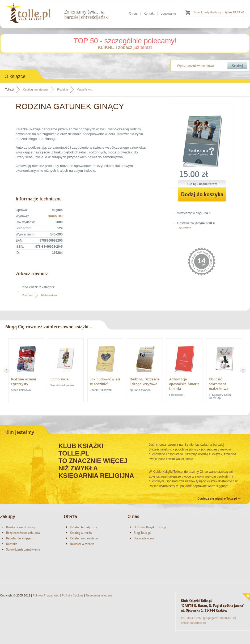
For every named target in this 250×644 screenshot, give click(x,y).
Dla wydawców (144, 538)
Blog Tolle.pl (142, 533)
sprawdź (185, 228)
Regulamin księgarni (20, 538)
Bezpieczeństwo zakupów (23, 533)
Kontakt (149, 14)
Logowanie (168, 14)
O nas (133, 14)
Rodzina (62, 89)
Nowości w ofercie (82, 544)
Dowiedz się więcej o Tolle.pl (219, 499)
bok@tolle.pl (198, 623)
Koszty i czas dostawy (21, 527)
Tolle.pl (10, 89)
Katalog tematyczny (36, 89)
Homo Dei (55, 216)
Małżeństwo (84, 89)
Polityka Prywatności (46, 595)
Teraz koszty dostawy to (219, 12)
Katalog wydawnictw (84, 538)
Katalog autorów (81, 533)
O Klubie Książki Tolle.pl (150, 527)
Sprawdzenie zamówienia (23, 549)
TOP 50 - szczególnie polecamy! (125, 41)
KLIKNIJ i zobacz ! (125, 47)
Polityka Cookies (73, 595)
